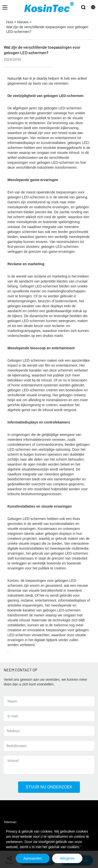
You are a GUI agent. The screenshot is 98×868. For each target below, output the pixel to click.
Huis (10, 22)
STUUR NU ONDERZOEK (49, 787)
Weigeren (67, 858)
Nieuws (23, 22)
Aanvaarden (33, 858)
